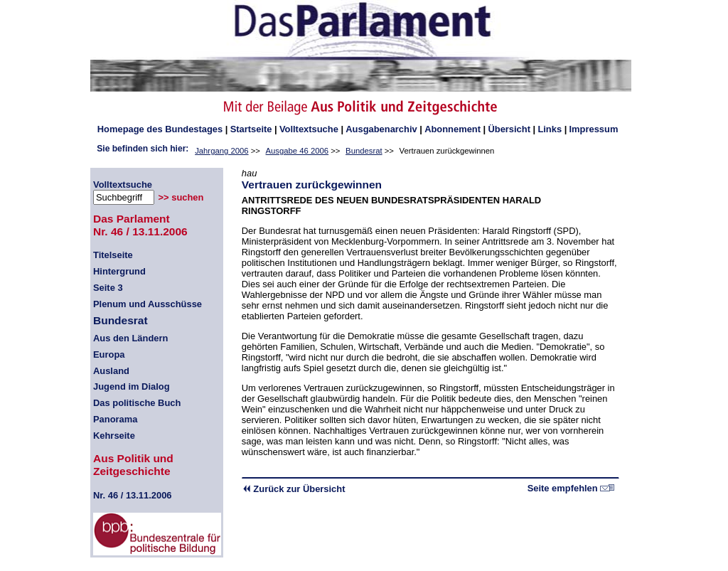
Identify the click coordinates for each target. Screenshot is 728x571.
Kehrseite (114, 436)
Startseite (251, 129)
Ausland (111, 371)
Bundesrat (364, 151)
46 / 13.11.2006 (133, 495)
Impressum (594, 129)
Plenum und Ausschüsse (148, 304)
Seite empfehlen (571, 488)
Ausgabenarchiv (381, 129)
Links (550, 129)
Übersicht (509, 129)
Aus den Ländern (130, 338)
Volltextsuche (309, 129)
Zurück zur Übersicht (294, 489)
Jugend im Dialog (132, 386)
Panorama (115, 419)
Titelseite (113, 255)
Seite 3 (108, 288)
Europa (109, 354)
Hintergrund (119, 271)
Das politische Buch (137, 403)
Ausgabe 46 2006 (298, 151)
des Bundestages (160, 129)
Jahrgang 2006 (221, 151)
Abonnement (453, 129)
